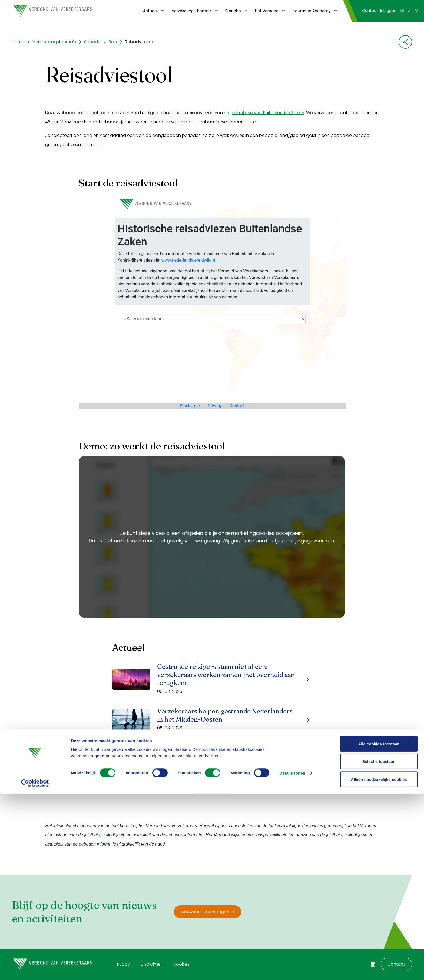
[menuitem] (153, 11)
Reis (113, 42)
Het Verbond (267, 11)
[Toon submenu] (161, 11)
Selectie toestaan (379, 948)
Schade (92, 42)
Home (18, 42)
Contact (370, 11)
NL (405, 11)
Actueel (150, 11)
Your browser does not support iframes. (212, 301)
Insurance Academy (312, 11)
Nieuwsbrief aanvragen (208, 912)
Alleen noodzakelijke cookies (379, 966)
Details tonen (292, 960)
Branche (233, 11)
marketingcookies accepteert (267, 533)
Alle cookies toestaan (379, 930)
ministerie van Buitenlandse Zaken (268, 113)
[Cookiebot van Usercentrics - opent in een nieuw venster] (35, 969)
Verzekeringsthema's (191, 11)
